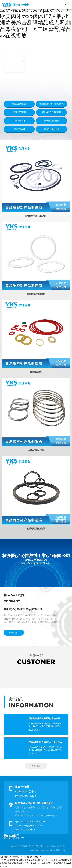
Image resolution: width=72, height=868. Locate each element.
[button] (28, 71)
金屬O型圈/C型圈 (36, 450)
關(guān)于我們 (14, 595)
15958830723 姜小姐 (26, 791)
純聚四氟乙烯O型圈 (36, 294)
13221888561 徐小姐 (26, 796)
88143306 (41, 822)
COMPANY (12, 601)
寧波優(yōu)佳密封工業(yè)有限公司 (23, 609)
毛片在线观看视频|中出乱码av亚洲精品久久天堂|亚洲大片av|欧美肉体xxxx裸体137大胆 (36, 860)
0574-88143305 (28, 822)
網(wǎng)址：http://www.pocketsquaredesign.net (37, 815)
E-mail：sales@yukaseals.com (28, 826)
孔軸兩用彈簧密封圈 (36, 529)
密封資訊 (16, 699)
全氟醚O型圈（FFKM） (36, 216)
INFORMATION (31, 705)
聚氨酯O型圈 (36, 372)
